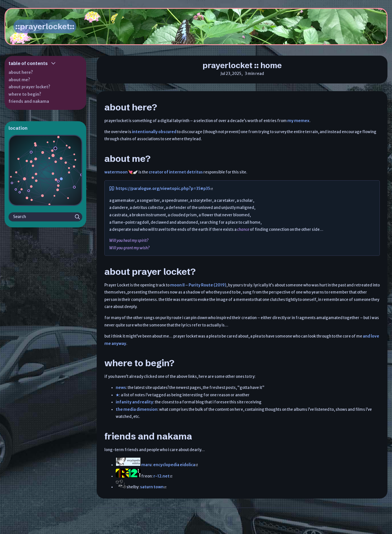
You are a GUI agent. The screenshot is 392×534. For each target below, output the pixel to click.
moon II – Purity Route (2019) (198, 285)
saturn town (153, 487)
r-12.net (163, 476)
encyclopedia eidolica (175, 465)
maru (146, 465)
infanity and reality (134, 402)
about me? (19, 80)
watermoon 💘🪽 (121, 172)
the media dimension (137, 410)
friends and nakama (29, 101)
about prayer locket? (29, 87)
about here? (21, 72)
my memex (298, 121)
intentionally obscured (154, 132)
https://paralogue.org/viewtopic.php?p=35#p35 (164, 189)
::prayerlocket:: (45, 26)
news (121, 388)
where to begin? (25, 94)
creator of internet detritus (176, 172)
